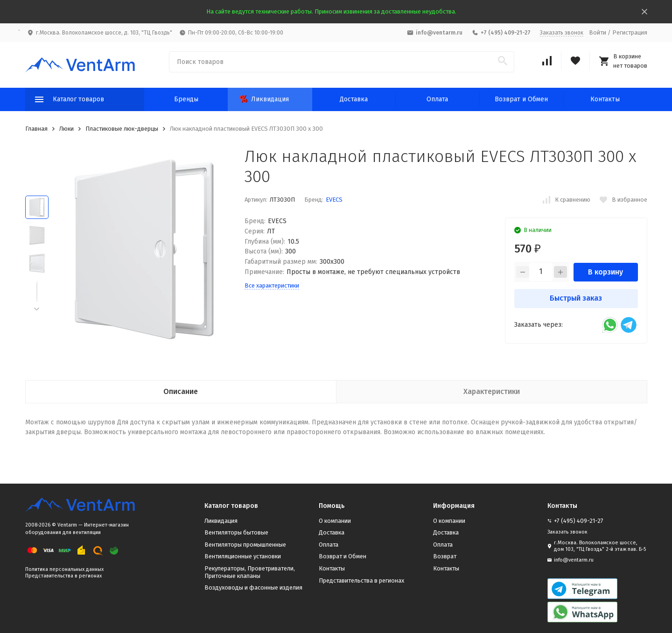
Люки (66, 129)
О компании (335, 521)
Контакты (605, 99)
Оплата (437, 99)
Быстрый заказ (576, 298)
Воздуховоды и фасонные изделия (253, 587)
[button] (37, 309)
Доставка (354, 99)
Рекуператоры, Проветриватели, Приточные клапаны (250, 572)
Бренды (186, 99)
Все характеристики (272, 285)
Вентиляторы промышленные (245, 545)
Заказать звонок (562, 33)
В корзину (605, 272)
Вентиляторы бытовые (236, 532)
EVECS (334, 200)
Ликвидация (264, 99)
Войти (598, 32)
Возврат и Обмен (521, 99)
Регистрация (630, 32)
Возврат (445, 556)
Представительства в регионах (63, 576)
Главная (36, 129)
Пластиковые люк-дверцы (122, 129)
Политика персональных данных (64, 569)
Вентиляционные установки (243, 556)
